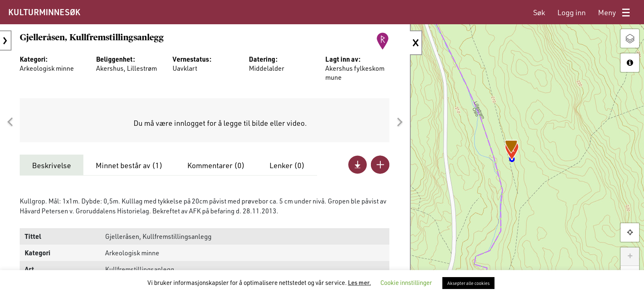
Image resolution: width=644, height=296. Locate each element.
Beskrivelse (52, 165)
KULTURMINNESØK (44, 12)
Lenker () (287, 165)
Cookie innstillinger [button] (406, 282)
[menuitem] (539, 13)
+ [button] (630, 257)
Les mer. (359, 282)
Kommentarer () (216, 165)
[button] (10, 122)
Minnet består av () (129, 165)
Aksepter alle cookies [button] (468, 283)
